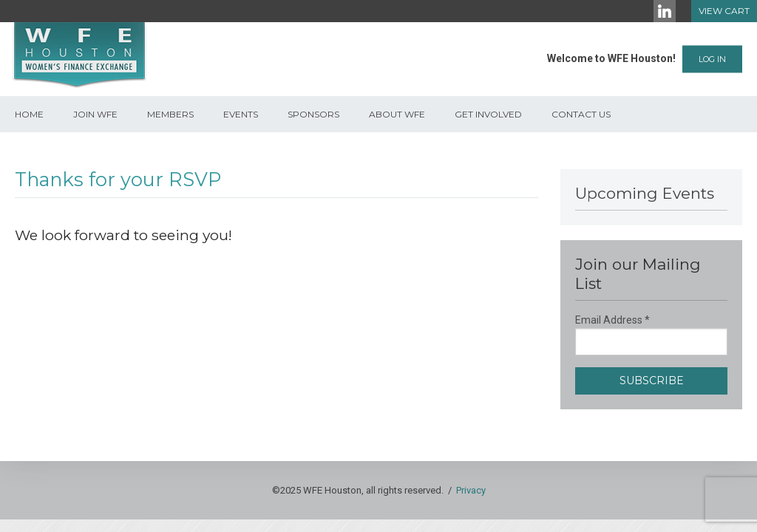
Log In (712, 59)
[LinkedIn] (665, 11)
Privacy (471, 490)
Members (170, 114)
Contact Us (581, 114)
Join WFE (95, 114)
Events (241, 114)
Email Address (612, 320)
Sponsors (313, 114)
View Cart (724, 11)
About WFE (397, 114)
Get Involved (488, 114)
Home (29, 114)
